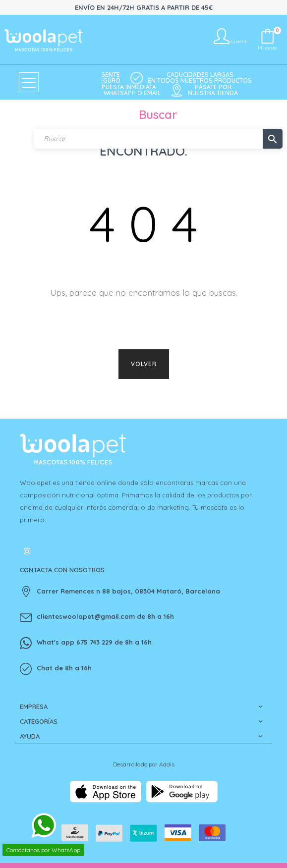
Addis (167, 764)
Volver (144, 364)
